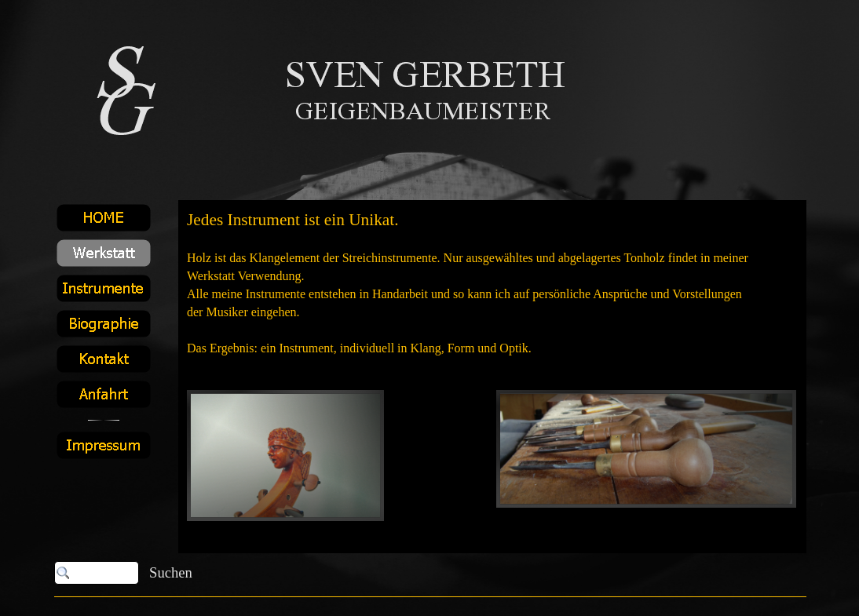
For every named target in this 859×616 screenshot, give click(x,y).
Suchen (171, 572)
